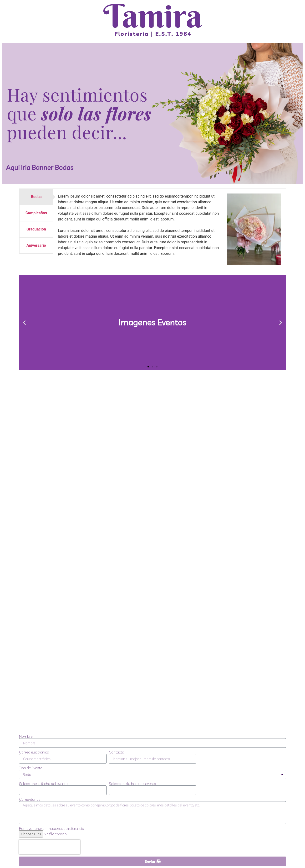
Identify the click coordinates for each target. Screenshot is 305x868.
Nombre (26, 736)
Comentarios (30, 799)
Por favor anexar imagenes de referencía (52, 828)
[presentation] (50, 847)
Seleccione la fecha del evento (43, 784)
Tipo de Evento (31, 768)
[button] (24, 322)
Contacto (117, 752)
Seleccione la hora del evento (132, 784)
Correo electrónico (34, 752)
